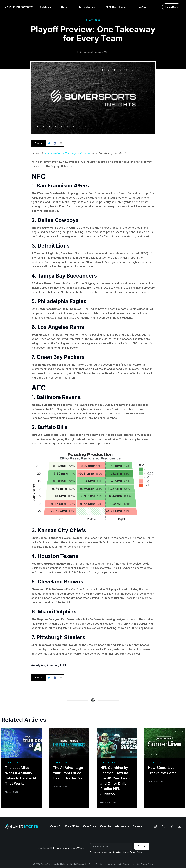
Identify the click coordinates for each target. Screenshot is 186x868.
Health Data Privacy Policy (142, 864)
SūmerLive (105, 826)
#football (52, 665)
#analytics (38, 665)
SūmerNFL (55, 826)
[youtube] (171, 826)
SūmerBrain (89, 826)
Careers (137, 826)
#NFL (63, 665)
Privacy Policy (136, 852)
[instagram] (155, 826)
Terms (91, 864)
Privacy (126, 864)
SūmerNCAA (72, 826)
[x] (163, 826)
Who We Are (122, 826)
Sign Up (142, 846)
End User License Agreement (108, 864)
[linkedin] (180, 826)
